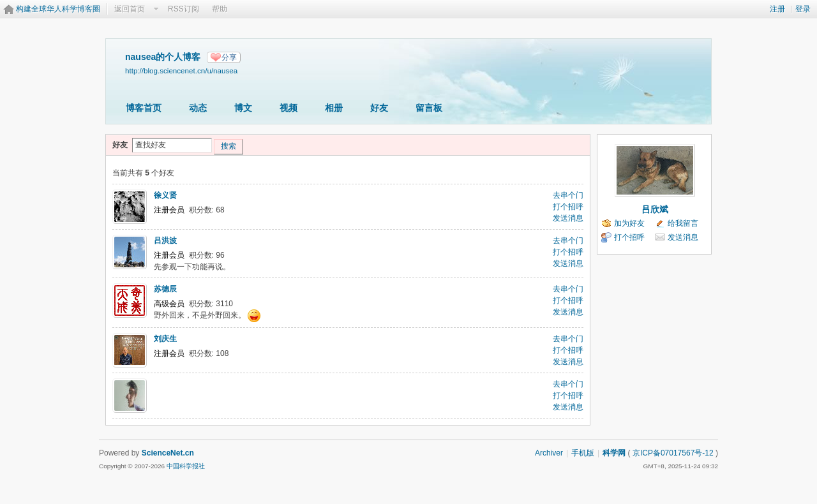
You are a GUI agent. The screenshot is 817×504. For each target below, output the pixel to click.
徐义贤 (165, 195)
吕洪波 (165, 241)
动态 (198, 108)
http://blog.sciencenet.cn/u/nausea (181, 70)
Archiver (549, 453)
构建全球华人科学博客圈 (58, 9)
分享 (229, 57)
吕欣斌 (655, 209)
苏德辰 (165, 289)
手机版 (583, 453)
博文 (243, 108)
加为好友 (629, 223)
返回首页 (130, 9)
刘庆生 (165, 339)
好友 (379, 108)
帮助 (220, 9)
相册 (334, 108)
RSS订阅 (184, 9)
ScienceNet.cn (168, 453)
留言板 (429, 108)
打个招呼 (568, 207)
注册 (777, 9)
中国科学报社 (186, 466)
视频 (289, 108)
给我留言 (683, 223)
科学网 (614, 453)
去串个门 (568, 195)
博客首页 (144, 108)
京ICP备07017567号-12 (673, 453)
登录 (803, 9)
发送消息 (568, 218)
